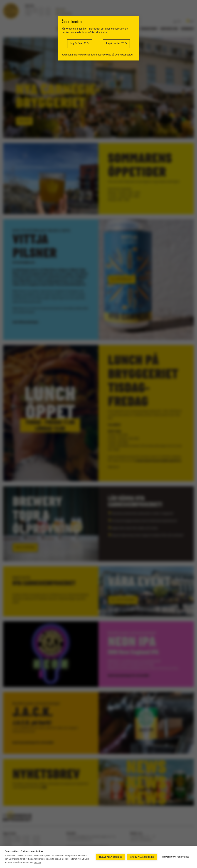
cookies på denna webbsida (118, 55)
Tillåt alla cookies (111, 857)
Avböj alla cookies (142, 857)
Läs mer (38, 862)
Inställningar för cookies (176, 857)
